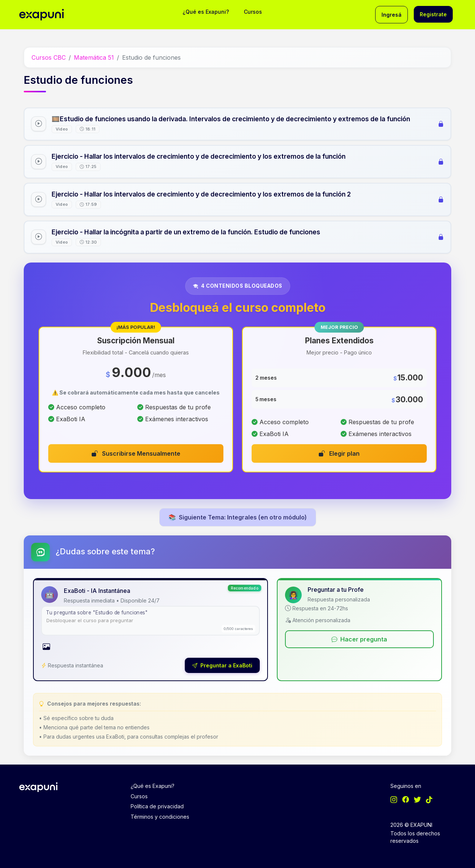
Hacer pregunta (359, 639)
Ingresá (392, 15)
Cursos (253, 12)
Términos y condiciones (160, 817)
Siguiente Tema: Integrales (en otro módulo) (238, 517)
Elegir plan (339, 453)
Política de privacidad (157, 806)
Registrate (433, 14)
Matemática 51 (94, 57)
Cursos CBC (49, 57)
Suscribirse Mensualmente (136, 453)
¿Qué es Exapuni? (206, 12)
